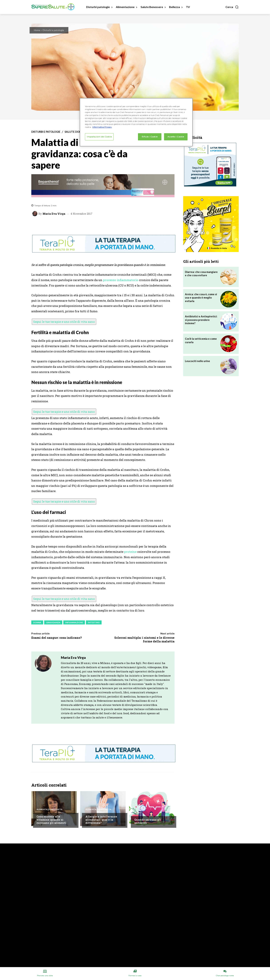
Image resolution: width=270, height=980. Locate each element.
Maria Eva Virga (54, 214)
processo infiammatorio (121, 280)
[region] (136, 122)
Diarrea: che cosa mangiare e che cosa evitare (201, 274)
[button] (232, 7)
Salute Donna (75, 132)
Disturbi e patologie (53, 30)
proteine (130, 552)
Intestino (94, 622)
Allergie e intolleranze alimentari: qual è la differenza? (101, 820)
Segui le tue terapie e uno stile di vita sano (64, 322)
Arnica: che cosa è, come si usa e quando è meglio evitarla (201, 298)
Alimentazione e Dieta (49, 809)
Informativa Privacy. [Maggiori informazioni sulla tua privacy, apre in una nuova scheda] (102, 127)
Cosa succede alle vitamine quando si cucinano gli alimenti (51, 820)
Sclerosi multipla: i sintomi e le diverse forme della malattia (144, 639)
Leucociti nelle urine (197, 361)
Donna (37, 622)
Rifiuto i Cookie (150, 137)
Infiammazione (74, 622)
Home (37, 30)
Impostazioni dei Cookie (99, 137)
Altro (138, 813)
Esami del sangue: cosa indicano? (57, 638)
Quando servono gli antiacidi (148, 821)
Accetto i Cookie (176, 137)
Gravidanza (53, 622)
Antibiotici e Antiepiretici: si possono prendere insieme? (201, 320)
